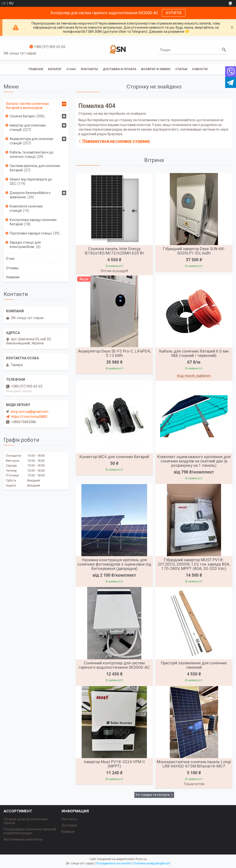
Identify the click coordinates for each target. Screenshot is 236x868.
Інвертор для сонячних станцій (28, 127)
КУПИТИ (174, 13)
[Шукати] (224, 50)
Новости (200, 69)
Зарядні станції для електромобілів (25, 245)
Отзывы (12, 268)
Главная (36, 69)
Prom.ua (141, 859)
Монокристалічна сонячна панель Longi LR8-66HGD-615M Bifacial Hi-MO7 (194, 764)
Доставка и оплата (120, 69)
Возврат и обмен (156, 69)
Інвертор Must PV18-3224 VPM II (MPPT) (114, 764)
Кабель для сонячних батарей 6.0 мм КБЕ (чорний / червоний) (194, 353)
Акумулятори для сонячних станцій (31, 141)
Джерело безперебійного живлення (30, 195)
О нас (71, 69)
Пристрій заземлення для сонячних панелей (194, 665)
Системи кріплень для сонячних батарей (35, 168)
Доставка (69, 825)
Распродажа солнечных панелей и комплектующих (30, 831)
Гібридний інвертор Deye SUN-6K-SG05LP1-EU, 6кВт (194, 251)
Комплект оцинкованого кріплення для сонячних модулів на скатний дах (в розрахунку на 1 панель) (194, 461)
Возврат (68, 832)
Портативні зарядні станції (31, 233)
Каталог (55, 69)
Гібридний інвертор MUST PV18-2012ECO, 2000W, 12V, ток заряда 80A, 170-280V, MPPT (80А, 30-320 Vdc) (194, 564)
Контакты (89, 69)
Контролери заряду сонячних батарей (33, 222)
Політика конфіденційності (152, 863)
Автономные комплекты (23, 839)
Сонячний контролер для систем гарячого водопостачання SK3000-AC (114, 665)
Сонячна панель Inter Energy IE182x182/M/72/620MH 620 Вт (114, 251)
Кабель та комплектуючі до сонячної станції (32, 154)
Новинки (13, 277)
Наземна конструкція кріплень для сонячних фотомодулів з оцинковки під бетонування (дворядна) (114, 564)
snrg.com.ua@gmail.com (29, 412)
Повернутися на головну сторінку (116, 141)
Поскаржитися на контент (114, 863)
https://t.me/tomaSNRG (29, 417)
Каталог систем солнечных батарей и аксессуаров (27, 106)
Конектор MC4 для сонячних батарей (114, 457)
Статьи (181, 69)
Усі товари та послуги (152, 795)
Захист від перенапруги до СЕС (31, 181)
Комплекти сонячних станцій (26, 208)
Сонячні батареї (22, 116)
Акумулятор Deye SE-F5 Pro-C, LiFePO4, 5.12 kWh (114, 353)
